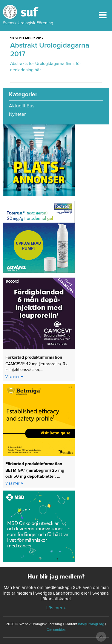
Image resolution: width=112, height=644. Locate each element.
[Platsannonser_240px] (39, 162)
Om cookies (56, 630)
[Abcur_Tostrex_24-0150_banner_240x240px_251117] (39, 239)
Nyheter (17, 114)
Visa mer (12, 377)
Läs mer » (56, 608)
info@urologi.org (91, 624)
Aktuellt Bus (22, 106)
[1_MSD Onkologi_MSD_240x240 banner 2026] (39, 529)
